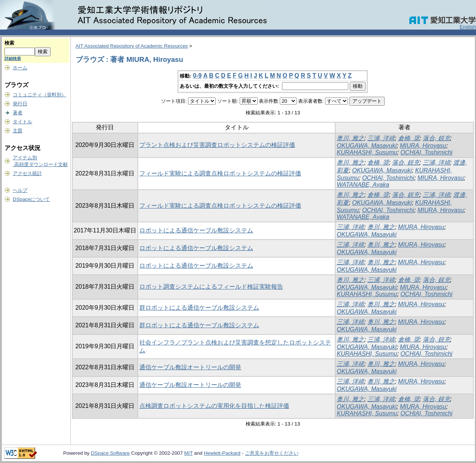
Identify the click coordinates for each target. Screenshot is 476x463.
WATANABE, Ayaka (363, 185)
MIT (189, 453)
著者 (18, 113)
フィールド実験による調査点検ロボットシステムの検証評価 (220, 173)
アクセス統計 (27, 173)
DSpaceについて (31, 199)
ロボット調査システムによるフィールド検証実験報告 (211, 287)
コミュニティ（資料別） (40, 95)
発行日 (20, 104)
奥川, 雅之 (350, 138)
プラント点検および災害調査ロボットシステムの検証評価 (217, 145)
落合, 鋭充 (436, 138)
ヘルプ (20, 190)
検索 (9, 43)
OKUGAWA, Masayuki (366, 146)
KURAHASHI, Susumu (367, 152)
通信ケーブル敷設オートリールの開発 (190, 367)
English (468, 27)
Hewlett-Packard (222, 453)
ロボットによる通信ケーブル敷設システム (196, 230)
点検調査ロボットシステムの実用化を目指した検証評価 (214, 406)
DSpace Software (110, 453)
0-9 (197, 76)
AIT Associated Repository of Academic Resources (132, 46)
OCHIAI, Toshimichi (426, 152)
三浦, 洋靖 (381, 138)
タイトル (22, 122)
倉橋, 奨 (409, 138)
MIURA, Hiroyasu (423, 146)
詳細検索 (13, 58)
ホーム (20, 68)
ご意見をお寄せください (272, 453)
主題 (18, 131)
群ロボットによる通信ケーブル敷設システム (199, 308)
